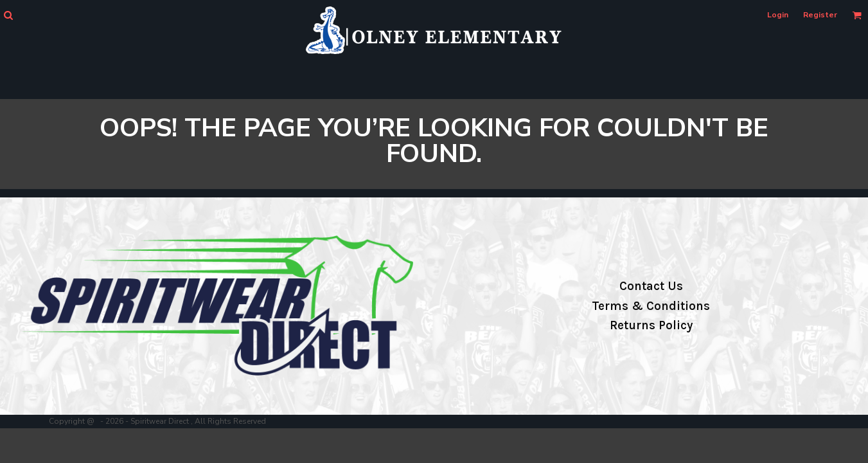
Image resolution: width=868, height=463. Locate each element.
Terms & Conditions (651, 306)
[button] (8, 15)
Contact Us (651, 286)
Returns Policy (651, 325)
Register (820, 15)
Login (778, 15)
